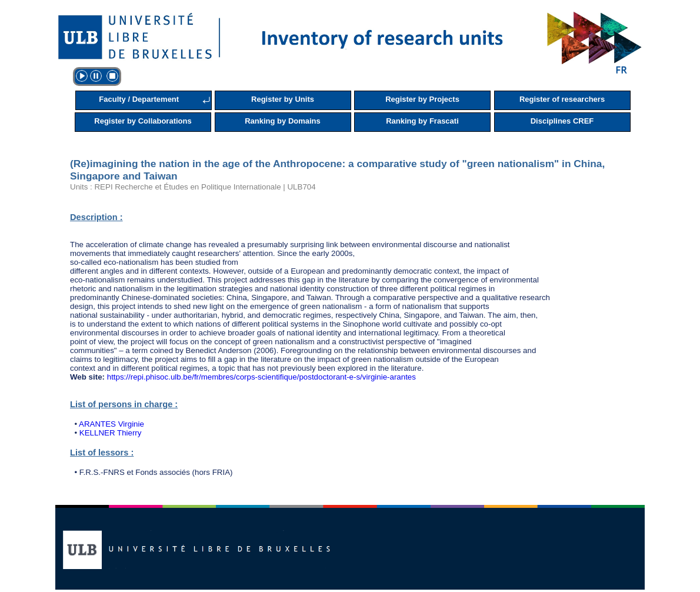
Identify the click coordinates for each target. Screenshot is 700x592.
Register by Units (283, 99)
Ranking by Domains (283, 121)
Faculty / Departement (139, 99)
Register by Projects (422, 99)
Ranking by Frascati (422, 121)
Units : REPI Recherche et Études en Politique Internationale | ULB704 (193, 187)
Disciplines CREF (562, 121)
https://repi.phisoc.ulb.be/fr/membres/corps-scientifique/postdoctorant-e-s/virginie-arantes (261, 377)
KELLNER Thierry (111, 433)
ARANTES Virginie (111, 424)
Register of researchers (562, 99)
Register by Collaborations (143, 121)
